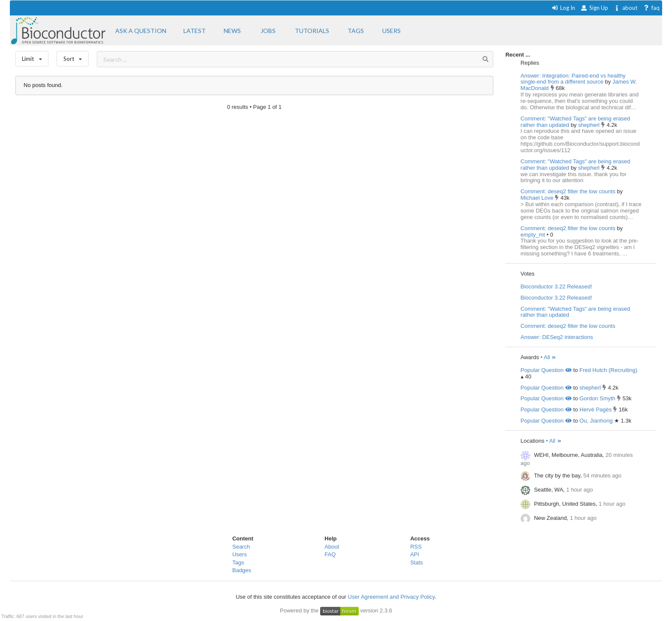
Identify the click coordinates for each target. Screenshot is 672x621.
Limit (32, 57)
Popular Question (546, 370)
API (415, 554)
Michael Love (538, 198)
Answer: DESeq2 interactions (557, 337)
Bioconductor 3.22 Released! (556, 286)
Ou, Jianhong (596, 421)
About (332, 547)
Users (240, 554)
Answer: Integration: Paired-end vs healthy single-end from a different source (573, 79)
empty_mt (534, 235)
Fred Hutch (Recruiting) (608, 370)
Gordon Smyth (597, 398)
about (625, 8)
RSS (416, 547)
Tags (238, 562)
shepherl (589, 125)
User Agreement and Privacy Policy (391, 597)
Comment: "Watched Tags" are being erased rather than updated (576, 122)
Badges (242, 570)
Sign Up (594, 8)
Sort (73, 57)
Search (241, 547)
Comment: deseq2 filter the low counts (568, 191)
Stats (417, 562)
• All (548, 357)
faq (651, 8)
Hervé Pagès (595, 409)
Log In (563, 8)
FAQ (330, 554)
